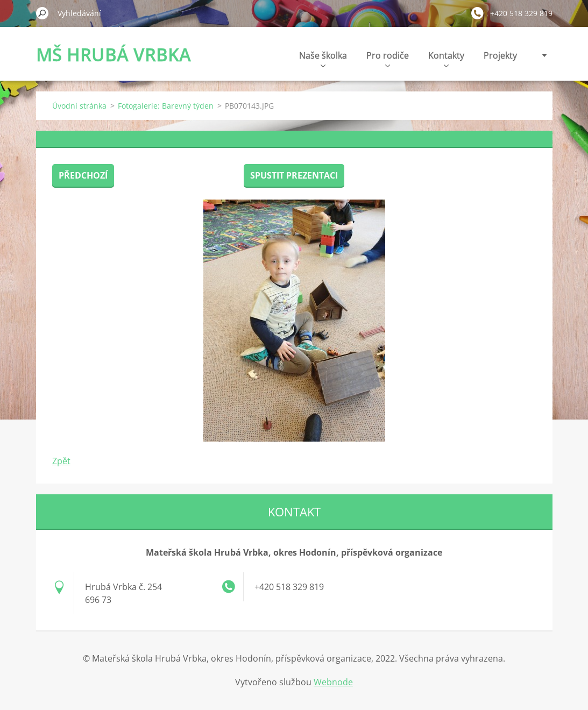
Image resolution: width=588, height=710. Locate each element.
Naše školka (323, 58)
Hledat (42, 13)
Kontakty (446, 58)
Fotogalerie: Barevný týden (166, 106)
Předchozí (83, 175)
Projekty (500, 55)
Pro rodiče (388, 58)
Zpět (61, 461)
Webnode (333, 682)
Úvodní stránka (79, 106)
